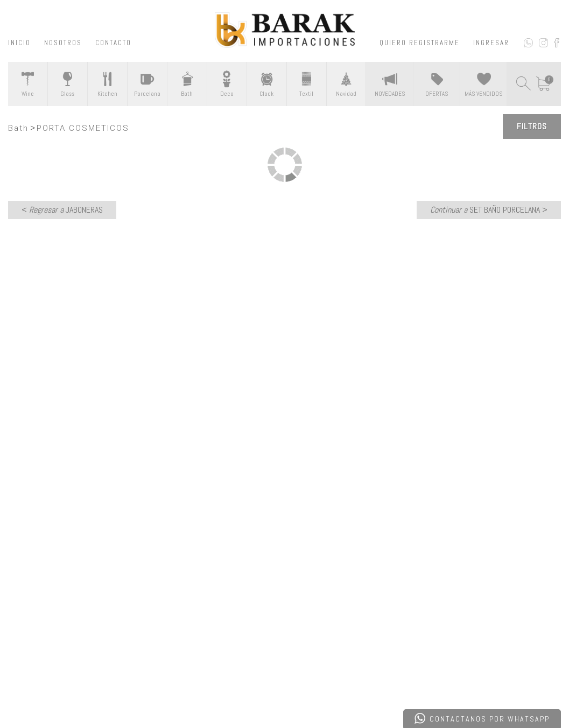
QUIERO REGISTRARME (420, 43)
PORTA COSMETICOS (83, 128)
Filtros (532, 126)
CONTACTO (113, 43)
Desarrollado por (83, 692)
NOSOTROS (63, 43)
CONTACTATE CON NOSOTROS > (284, 435)
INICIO (19, 43)
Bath (18, 128)
